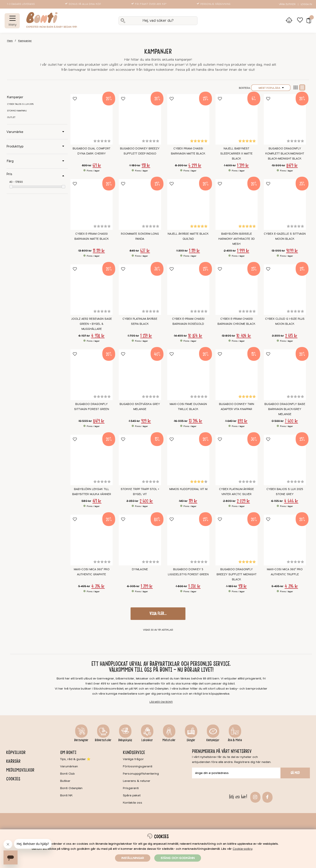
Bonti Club (67, 774)
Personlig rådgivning (214, 4)
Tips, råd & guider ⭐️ (75, 759)
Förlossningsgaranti (138, 766)
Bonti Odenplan (71, 788)
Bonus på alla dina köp (83, 4)
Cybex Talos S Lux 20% (20, 104)
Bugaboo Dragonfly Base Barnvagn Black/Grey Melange (285, 409)
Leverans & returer (137, 781)
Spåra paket (132, 795)
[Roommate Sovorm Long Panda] (140, 204)
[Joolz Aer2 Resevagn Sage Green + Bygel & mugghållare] (92, 290)
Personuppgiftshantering (141, 774)
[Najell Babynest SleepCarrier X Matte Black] (237, 119)
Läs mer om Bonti (161, 702)
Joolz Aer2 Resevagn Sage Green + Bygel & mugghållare (92, 324)
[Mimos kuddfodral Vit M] (188, 460)
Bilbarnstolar (103, 740)
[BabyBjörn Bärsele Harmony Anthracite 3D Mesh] (237, 204)
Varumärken (69, 766)
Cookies (13, 779)
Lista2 (296, 87)
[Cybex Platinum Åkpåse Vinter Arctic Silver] (237, 460)
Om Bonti (68, 752)
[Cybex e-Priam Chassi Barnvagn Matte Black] (92, 204)
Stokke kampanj (17, 111)
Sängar (191, 740)
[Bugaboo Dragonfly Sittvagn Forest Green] (92, 375)
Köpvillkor (16, 752)
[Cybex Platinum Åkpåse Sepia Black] (140, 290)
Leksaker (147, 740)
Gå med (295, 773)
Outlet (11, 117)
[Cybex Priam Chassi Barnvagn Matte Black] (188, 119)
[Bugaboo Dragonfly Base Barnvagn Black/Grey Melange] (285, 375)
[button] (307, 21)
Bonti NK (66, 795)
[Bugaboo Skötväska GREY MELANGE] (140, 375)
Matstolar (169, 740)
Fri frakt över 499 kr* (149, 4)
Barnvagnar (81, 740)
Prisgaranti (131, 788)
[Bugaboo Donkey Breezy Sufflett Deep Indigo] (140, 119)
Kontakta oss (133, 803)
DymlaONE (140, 569)
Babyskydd (125, 740)
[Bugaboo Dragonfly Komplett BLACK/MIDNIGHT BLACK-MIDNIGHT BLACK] (285, 119)
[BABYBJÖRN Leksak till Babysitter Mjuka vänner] (92, 460)
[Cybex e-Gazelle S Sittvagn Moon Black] (285, 204)
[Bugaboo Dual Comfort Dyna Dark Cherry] (92, 119)
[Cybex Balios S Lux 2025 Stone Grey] (285, 460)
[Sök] (158, 21)
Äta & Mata (235, 740)
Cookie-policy (242, 849)
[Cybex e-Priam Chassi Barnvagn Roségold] (188, 290)
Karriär (13, 761)
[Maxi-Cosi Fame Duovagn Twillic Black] (188, 375)
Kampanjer (25, 41)
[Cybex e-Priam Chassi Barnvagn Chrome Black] (237, 290)
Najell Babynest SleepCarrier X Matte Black (236, 154)
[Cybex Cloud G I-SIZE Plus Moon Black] (285, 290)
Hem (10, 41)
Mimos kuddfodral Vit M (188, 489)
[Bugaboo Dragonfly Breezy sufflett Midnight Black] (237, 540)
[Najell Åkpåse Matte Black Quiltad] (188, 204)
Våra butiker (287, 4)
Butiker (65, 781)
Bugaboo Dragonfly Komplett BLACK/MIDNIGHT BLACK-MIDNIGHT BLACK (285, 154)
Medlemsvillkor (20, 770)
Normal (302, 87)
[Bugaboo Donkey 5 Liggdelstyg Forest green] (188, 540)
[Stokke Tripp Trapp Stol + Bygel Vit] (140, 460)
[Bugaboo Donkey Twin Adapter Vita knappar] (237, 375)
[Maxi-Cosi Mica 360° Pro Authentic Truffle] (285, 540)
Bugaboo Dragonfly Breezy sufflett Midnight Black (237, 574)
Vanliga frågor (133, 759)
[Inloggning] (289, 21)
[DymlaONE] (140, 540)
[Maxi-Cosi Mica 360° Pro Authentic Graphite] (92, 540)
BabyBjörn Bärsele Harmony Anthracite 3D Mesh (237, 239)
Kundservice (134, 752)
